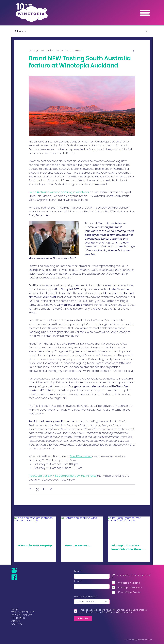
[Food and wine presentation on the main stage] (35, 528)
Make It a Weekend (78, 545)
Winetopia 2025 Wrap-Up (35, 545)
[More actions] (134, 50)
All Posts (20, 31)
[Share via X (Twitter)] (37, 489)
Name (78, 571)
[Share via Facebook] (30, 489)
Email (77, 581)
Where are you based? (85, 597)
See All (146, 511)
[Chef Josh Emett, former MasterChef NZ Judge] (129, 528)
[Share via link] (51, 489)
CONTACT (17, 624)
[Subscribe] (83, 619)
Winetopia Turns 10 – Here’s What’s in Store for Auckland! (128, 548)
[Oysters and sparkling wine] (82, 528)
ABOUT (16, 621)
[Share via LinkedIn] (44, 489)
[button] (145, 13)
